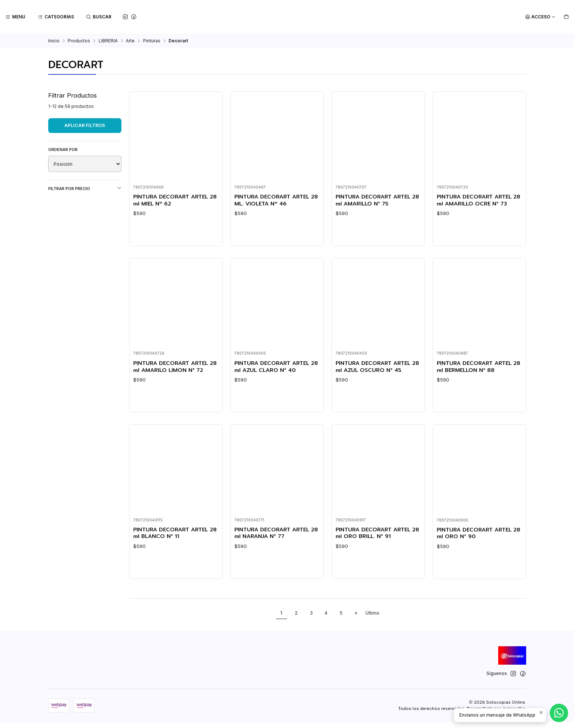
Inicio (54, 41)
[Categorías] (55, 17)
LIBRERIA (108, 41)
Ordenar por (63, 150)
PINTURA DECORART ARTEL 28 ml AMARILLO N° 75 (375, 201)
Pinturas (152, 41)
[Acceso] (541, 17)
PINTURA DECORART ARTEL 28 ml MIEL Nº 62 (172, 201)
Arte (130, 41)
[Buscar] (98, 17)
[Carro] (566, 17)
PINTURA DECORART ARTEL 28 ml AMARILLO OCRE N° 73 (479, 201)
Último (372, 619)
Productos (79, 41)
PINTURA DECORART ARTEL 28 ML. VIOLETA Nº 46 (273, 201)
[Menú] (15, 17)
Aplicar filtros (85, 125)
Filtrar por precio (85, 188)
